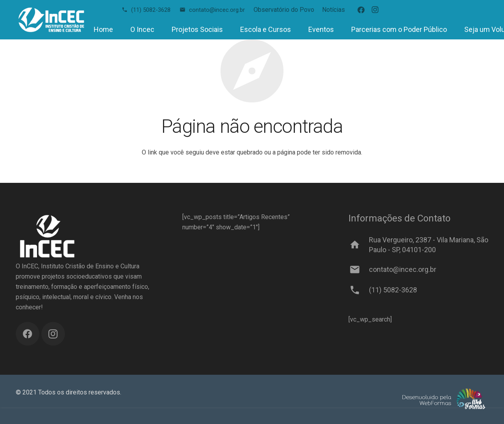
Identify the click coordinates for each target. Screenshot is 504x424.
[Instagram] (375, 10)
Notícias (334, 10)
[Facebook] (361, 10)
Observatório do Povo (284, 10)
